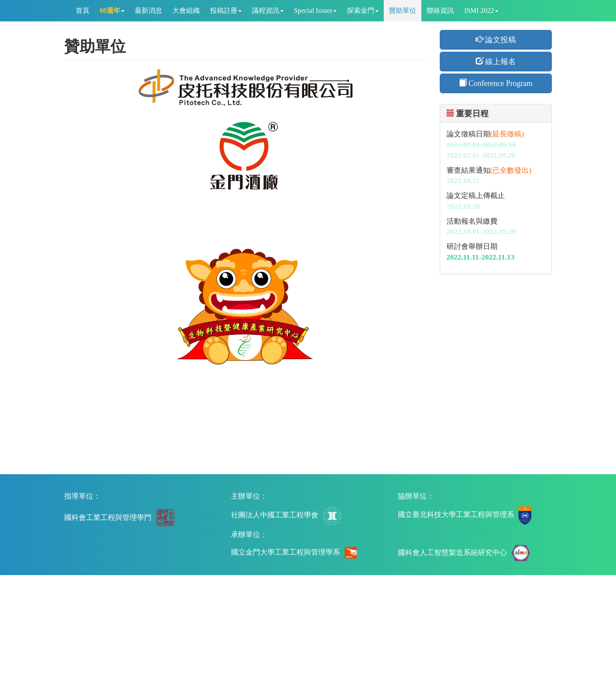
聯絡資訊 (440, 10)
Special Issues (315, 10)
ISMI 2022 (481, 10)
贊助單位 (403, 10)
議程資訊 (268, 10)
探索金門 (363, 10)
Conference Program (496, 83)
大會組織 (186, 10)
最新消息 (148, 10)
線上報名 (496, 61)
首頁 (83, 10)
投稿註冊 (226, 10)
